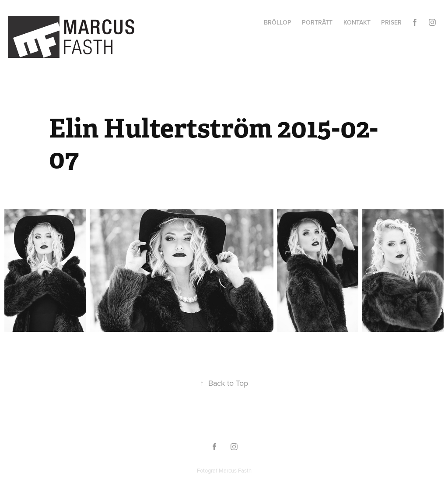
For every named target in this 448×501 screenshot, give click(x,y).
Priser (391, 22)
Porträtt (317, 22)
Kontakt (357, 22)
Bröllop (278, 22)
